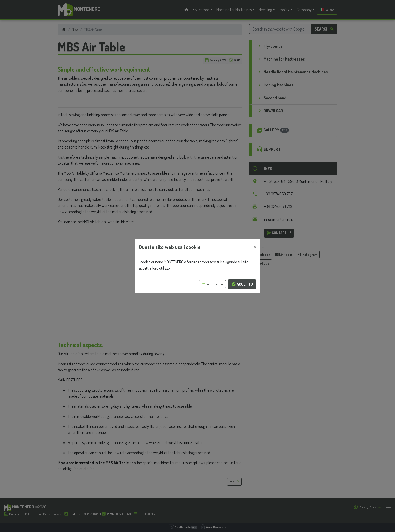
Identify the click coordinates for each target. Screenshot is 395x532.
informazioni (212, 284)
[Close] (255, 246)
